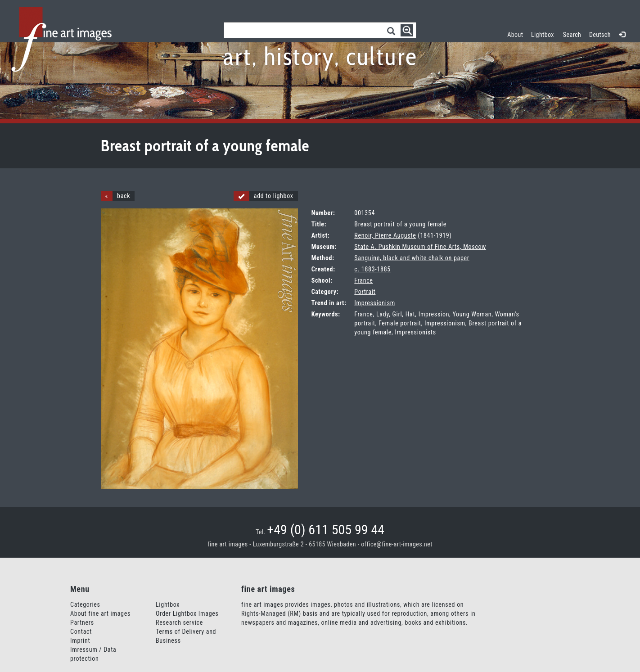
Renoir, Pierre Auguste (385, 235)
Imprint (80, 640)
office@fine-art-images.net (397, 544)
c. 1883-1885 (372, 269)
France (363, 280)
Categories (85, 604)
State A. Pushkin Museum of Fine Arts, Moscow (420, 247)
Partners (82, 622)
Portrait (365, 292)
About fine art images (100, 613)
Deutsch (600, 35)
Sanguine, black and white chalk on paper (412, 258)
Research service (179, 622)
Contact (81, 631)
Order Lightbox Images (187, 613)
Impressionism (375, 303)
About (515, 35)
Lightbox (545, 34)
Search (572, 35)
